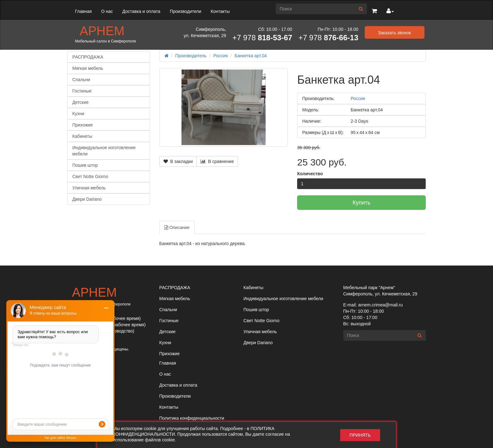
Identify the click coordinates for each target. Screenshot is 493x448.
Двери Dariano (87, 199)
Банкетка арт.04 (251, 56)
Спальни (81, 80)
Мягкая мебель (88, 68)
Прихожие (83, 125)
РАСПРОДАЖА (88, 57)
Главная (83, 11)
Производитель (191, 56)
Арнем (102, 31)
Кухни (78, 114)
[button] (374, 11)
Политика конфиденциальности (192, 418)
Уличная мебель (89, 188)
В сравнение (217, 161)
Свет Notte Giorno (90, 176)
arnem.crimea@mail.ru (380, 305)
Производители (186, 11)
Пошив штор (85, 165)
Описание (177, 227)
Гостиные (82, 91)
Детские (80, 102)
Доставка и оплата (141, 11)
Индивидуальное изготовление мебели (104, 151)
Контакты (220, 11)
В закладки (178, 161)
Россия (221, 56)
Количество (310, 174)
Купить (361, 203)
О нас (107, 11)
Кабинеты (82, 136)
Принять (360, 435)
